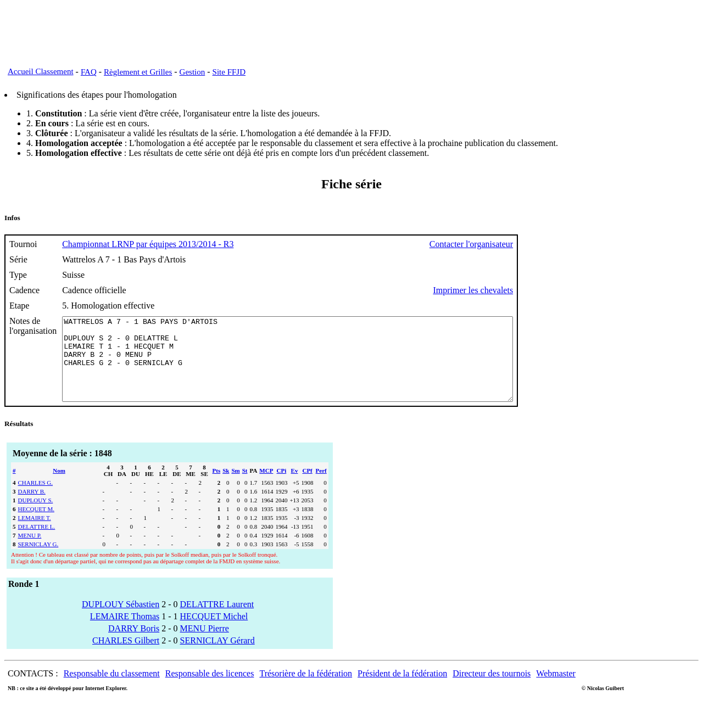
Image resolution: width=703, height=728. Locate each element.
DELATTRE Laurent (217, 621)
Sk (226, 487)
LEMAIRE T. (35, 534)
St (245, 487)
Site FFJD (229, 72)
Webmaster (556, 690)
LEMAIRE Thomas (125, 633)
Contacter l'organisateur (526, 244)
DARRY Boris (134, 645)
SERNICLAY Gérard (217, 657)
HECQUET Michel (214, 633)
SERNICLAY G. (38, 561)
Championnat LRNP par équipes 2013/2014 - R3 (148, 244)
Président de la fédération (402, 690)
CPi (282, 487)
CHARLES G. (36, 499)
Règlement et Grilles (138, 72)
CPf (307, 487)
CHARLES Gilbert (126, 657)
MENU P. (30, 552)
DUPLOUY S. (36, 517)
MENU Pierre (205, 645)
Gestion (193, 72)
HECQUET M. (36, 525)
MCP (266, 487)
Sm (235, 487)
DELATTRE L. (37, 543)
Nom (59, 487)
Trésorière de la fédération (306, 690)
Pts (217, 487)
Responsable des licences (210, 690)
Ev (295, 487)
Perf (321, 487)
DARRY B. (32, 508)
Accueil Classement (41, 71)
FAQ (89, 72)
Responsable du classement (112, 690)
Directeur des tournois (492, 690)
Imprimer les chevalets (528, 290)
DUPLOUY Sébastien (121, 621)
